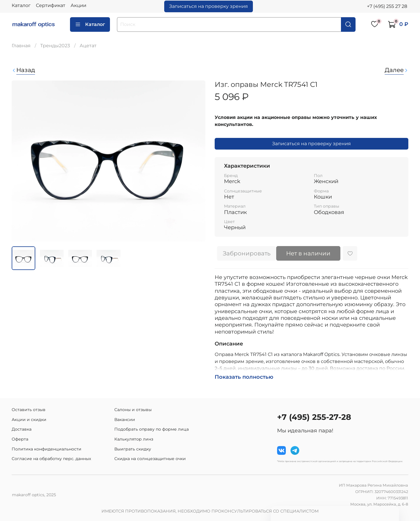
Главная (21, 46)
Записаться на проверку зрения (209, 6)
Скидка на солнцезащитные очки (150, 459)
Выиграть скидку (133, 449)
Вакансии (125, 420)
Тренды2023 (55, 46)
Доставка (22, 429)
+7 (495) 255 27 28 (387, 6)
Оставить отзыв (29, 410)
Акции (78, 5)
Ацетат (88, 46)
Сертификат (51, 5)
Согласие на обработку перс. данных (51, 459)
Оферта (20, 439)
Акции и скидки (29, 420)
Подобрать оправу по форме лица (152, 429)
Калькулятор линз (134, 439)
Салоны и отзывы (133, 410)
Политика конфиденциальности (47, 449)
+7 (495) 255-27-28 (314, 417)
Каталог (21, 5)
